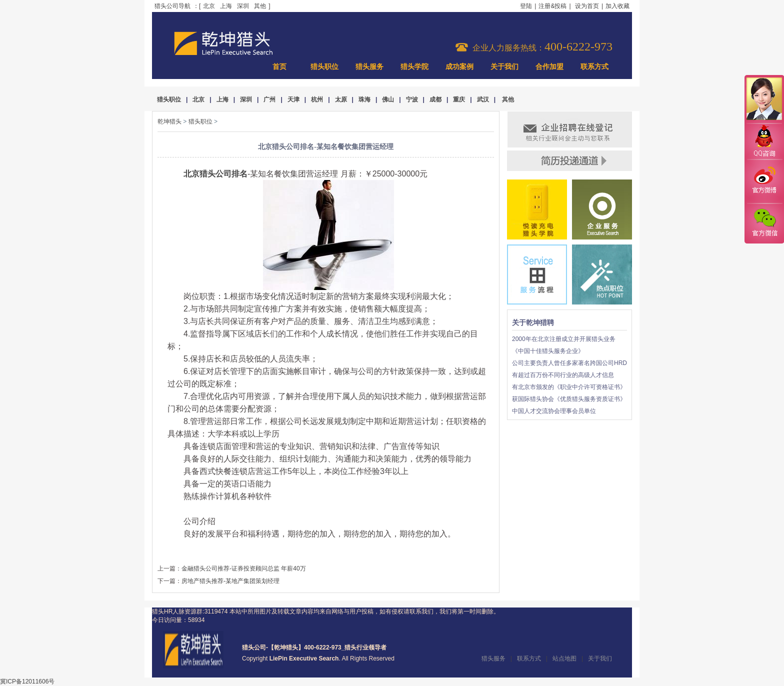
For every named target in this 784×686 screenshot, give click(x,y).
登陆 (526, 6)
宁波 (412, 99)
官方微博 (764, 181)
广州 (269, 99)
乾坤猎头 (169, 121)
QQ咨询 (764, 142)
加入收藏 (617, 6)
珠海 (364, 99)
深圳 (243, 6)
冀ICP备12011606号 (27, 681)
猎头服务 (369, 67)
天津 (293, 99)
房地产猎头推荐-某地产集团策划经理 (230, 581)
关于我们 (504, 67)
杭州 (317, 99)
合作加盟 (549, 67)
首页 (279, 67)
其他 (260, 6)
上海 (226, 6)
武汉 (483, 99)
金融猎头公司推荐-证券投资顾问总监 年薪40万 (244, 568)
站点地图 (564, 658)
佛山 (388, 99)
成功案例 (459, 67)
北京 (209, 6)
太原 (341, 99)
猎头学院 (414, 67)
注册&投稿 (552, 6)
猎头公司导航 (172, 6)
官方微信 (764, 223)
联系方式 (594, 67)
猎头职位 (324, 67)
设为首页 (587, 6)
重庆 (459, 99)
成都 (435, 99)
